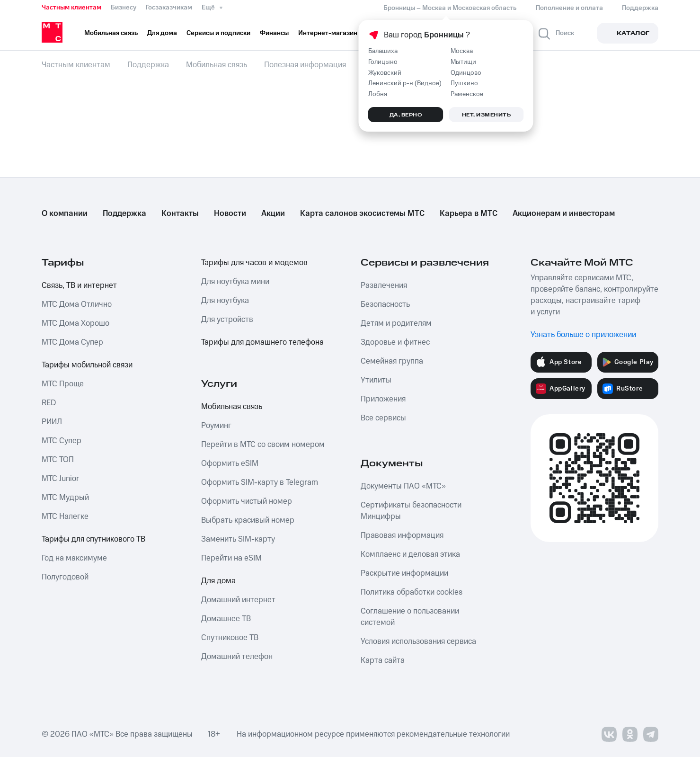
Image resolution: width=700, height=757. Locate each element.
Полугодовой (65, 577)
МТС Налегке (65, 517)
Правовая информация (402, 535)
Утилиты (376, 380)
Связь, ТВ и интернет (79, 285)
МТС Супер (62, 441)
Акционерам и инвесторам (564, 214)
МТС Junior (60, 479)
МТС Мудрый (65, 498)
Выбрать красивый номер (248, 520)
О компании (65, 214)
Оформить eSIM (230, 463)
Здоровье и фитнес (395, 342)
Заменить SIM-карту (238, 539)
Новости (230, 214)
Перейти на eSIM (231, 558)
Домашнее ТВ (226, 619)
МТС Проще (63, 384)
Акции (273, 214)
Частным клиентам (71, 8)
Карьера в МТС (469, 214)
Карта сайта (383, 660)
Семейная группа (392, 361)
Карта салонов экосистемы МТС (362, 214)
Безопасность (385, 304)
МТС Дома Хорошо (75, 323)
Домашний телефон (237, 657)
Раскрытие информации (404, 573)
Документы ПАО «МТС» (403, 486)
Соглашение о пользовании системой (410, 617)
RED (49, 403)
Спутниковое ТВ (230, 638)
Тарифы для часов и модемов (254, 263)
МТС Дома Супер (72, 342)
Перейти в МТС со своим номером (263, 445)
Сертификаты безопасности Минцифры (411, 511)
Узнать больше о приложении (583, 335)
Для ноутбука (225, 301)
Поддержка (124, 214)
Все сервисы (383, 418)
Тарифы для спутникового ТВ (93, 539)
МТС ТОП (58, 460)
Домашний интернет (238, 600)
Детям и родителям (396, 323)
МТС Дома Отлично (77, 304)
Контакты (180, 214)
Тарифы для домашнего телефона (262, 342)
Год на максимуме (74, 558)
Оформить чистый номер (247, 501)
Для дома (218, 581)
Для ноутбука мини (235, 282)
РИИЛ (52, 422)
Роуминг (216, 426)
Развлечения (384, 285)
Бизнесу (124, 8)
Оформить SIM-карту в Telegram (260, 482)
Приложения (383, 399)
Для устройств (227, 320)
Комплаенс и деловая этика (410, 554)
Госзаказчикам (169, 8)
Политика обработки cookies (412, 592)
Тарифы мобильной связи (87, 365)
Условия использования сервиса (418, 641)
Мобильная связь (232, 407)
